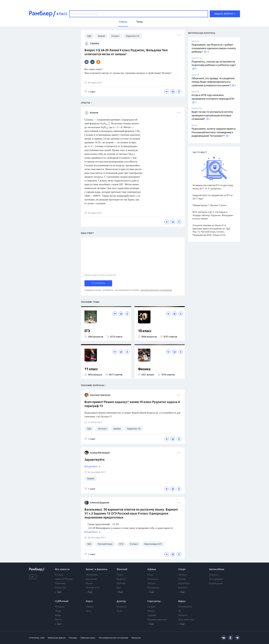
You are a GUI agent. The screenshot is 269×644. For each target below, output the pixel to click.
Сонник (151, 607)
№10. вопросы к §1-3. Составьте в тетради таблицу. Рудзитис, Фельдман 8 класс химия (213, 215)
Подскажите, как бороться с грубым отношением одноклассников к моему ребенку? (214, 48)
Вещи (58, 615)
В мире (59, 575)
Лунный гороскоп (157, 620)
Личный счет (93, 588)
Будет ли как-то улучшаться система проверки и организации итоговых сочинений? (212, 116)
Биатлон (183, 588)
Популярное (185, 607)
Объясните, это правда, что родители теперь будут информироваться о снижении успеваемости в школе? (213, 82)
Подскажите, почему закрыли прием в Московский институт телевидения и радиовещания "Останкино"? (214, 132)
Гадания (152, 615)
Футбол (183, 575)
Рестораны (153, 588)
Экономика (92, 575)
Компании (91, 579)
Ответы (90, 607)
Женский (122, 569)
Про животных (186, 620)
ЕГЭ (87, 331)
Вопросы (122, 607)
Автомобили (217, 569)
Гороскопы (154, 601)
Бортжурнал (216, 584)
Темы (89, 611)
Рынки (89, 584)
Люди (58, 611)
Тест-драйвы (216, 579)
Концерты (153, 579)
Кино (150, 575)
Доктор (121, 601)
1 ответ (90, 92)
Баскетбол (184, 584)
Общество (61, 588)
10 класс (145, 331)
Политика (60, 584)
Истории (60, 607)
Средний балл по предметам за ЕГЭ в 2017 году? (212, 197)
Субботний (62, 601)
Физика (144, 369)
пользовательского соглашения (156, 290)
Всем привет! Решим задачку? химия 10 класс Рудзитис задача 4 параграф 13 (132, 404)
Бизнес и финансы (97, 569)
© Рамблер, (34, 638)
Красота (121, 579)
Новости (214, 575)
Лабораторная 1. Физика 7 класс (210, 205)
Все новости (62, 569)
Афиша (152, 569)
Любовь (121, 584)
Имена (151, 611)
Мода (120, 575)
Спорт (182, 569)
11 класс (91, 369)
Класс (89, 601)
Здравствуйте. (95, 460)
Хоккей (182, 579)
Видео (182, 601)
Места (58, 620)
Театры (151, 584)
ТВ (180, 611)
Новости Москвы (64, 579)
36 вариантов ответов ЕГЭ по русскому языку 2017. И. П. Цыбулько (213, 187)
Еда (119, 588)
